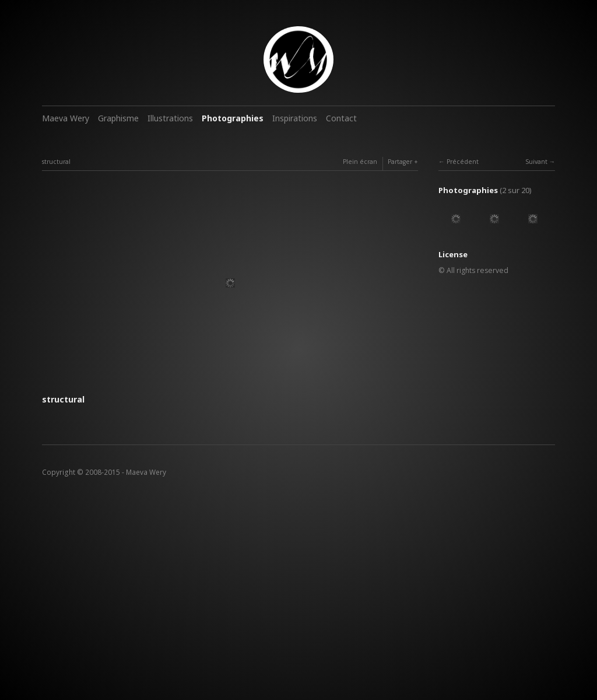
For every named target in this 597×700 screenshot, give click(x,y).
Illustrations (170, 118)
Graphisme (118, 118)
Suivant (536, 162)
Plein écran (360, 162)
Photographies (233, 118)
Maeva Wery (66, 118)
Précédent (463, 162)
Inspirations (295, 118)
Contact (341, 118)
